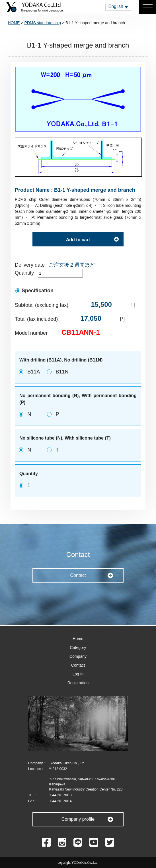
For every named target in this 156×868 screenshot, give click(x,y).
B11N (62, 372)
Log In (78, 674)
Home (78, 639)
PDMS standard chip (42, 23)
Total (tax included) (36, 319)
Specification (38, 291)
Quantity (24, 273)
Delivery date (30, 265)
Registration (78, 683)
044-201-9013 (61, 795)
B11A (34, 372)
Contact (78, 575)
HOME (14, 23)
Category (78, 648)
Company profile (78, 819)
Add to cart (78, 240)
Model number (31, 333)
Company (78, 656)
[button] (118, 7)
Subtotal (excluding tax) (42, 305)
